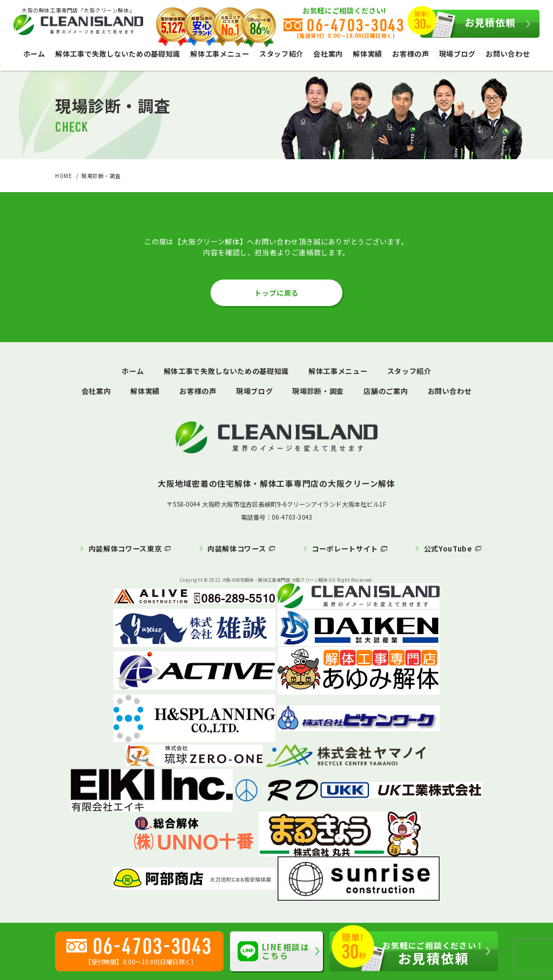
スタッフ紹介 (281, 54)
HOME (63, 176)
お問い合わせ (508, 54)
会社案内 (328, 54)
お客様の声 (410, 54)
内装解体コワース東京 (125, 549)
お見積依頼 (468, 24)
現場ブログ (457, 54)
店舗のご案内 (386, 391)
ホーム (34, 54)
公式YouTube (448, 549)
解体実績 (367, 54)
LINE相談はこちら (274, 951)
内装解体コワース (237, 549)
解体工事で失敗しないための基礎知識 (118, 54)
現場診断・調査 (318, 391)
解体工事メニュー (220, 54)
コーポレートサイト (345, 549)
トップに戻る (276, 293)
